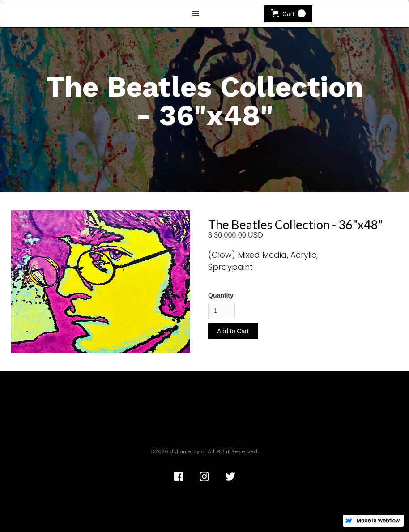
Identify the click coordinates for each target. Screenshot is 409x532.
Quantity (221, 295)
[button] (196, 14)
